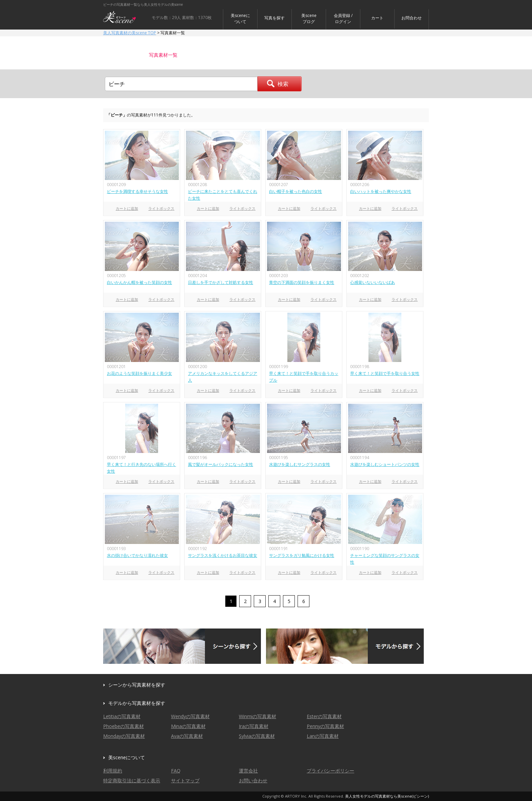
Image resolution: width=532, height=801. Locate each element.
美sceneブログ (309, 19)
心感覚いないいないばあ (373, 282)
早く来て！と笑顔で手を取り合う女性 (385, 373)
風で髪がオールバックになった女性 (221, 464)
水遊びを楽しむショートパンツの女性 (385, 464)
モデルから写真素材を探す (137, 703)
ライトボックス (161, 208)
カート (377, 18)
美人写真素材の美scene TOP (130, 33)
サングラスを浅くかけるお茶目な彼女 (223, 555)
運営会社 (248, 771)
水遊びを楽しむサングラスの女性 (300, 464)
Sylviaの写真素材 (257, 736)
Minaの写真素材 (188, 726)
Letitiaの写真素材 (122, 716)
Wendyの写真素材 (190, 716)
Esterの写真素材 (324, 716)
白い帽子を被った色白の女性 (296, 191)
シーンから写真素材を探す (137, 685)
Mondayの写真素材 (124, 736)
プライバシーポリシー (330, 771)
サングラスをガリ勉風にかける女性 (302, 555)
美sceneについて (240, 19)
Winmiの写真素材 (258, 716)
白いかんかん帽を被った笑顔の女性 (139, 282)
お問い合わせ (253, 780)
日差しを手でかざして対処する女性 (221, 282)
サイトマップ (185, 780)
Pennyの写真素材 (325, 726)
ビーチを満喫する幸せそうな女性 (137, 191)
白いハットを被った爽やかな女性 (381, 191)
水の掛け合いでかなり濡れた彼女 (137, 555)
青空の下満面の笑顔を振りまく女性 (302, 282)
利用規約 (113, 771)
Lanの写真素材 (323, 736)
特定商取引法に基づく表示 (132, 780)
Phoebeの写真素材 (123, 726)
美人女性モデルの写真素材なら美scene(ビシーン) (387, 796)
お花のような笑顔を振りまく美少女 (139, 373)
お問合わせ (412, 18)
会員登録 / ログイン (343, 19)
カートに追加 (127, 208)
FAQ (176, 771)
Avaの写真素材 (187, 736)
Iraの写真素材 (254, 726)
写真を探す (274, 18)
